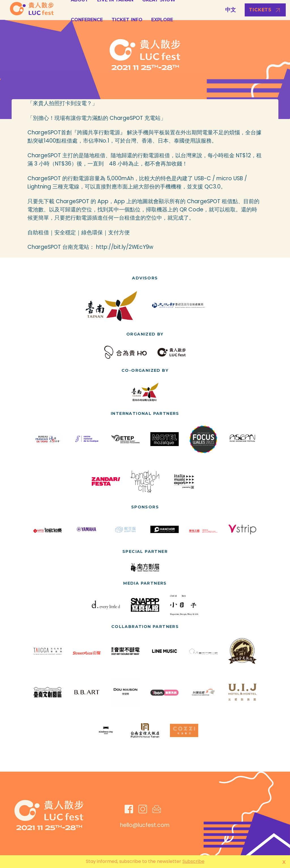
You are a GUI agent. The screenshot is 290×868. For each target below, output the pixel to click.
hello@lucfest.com (145, 825)
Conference (87, 20)
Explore (162, 20)
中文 (231, 10)
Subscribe (193, 861)
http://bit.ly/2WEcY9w (125, 247)
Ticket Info (127, 20)
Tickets (260, 10)
